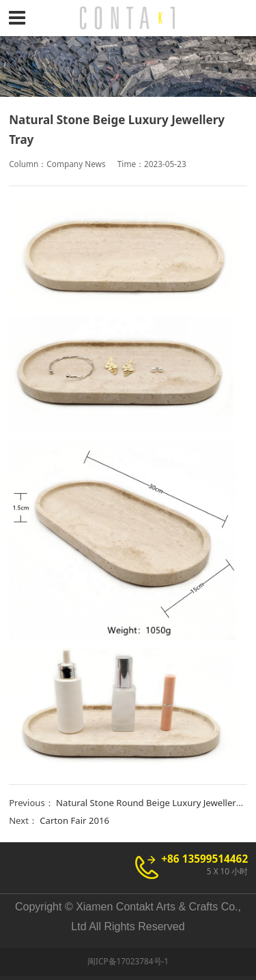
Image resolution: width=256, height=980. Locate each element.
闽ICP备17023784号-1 (128, 961)
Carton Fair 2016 (74, 820)
